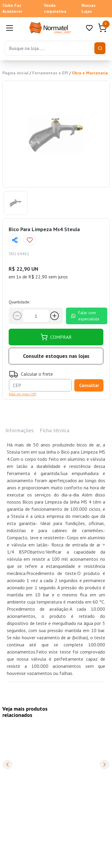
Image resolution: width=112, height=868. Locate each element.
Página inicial (15, 73)
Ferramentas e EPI (50, 73)
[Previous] (7, 764)
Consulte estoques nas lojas (56, 356)
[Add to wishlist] (30, 240)
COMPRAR (56, 337)
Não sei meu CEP (23, 394)
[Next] (105, 764)
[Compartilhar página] (15, 240)
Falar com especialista (85, 316)
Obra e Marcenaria (90, 73)
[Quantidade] (36, 316)
